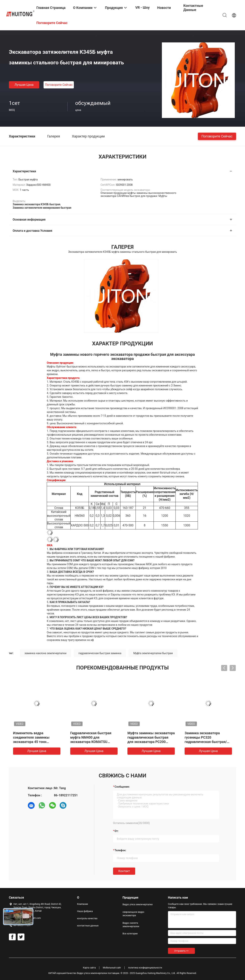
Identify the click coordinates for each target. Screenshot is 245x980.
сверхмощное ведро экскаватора (133, 914)
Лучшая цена (24, 85)
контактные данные (88, 926)
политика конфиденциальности (145, 968)
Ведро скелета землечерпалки (131, 925)
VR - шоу (143, 7)
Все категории (130, 934)
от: (117, 831)
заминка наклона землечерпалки (46, 653)
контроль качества (87, 918)
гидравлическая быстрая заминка (100, 653)
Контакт (124, 871)
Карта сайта (89, 968)
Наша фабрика (85, 911)
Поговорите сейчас (59, 85)
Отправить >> (181, 951)
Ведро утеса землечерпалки (138, 904)
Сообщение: (122, 787)
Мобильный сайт (112, 968)
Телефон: (120, 850)
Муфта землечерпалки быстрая (153, 653)
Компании (83, 904)
